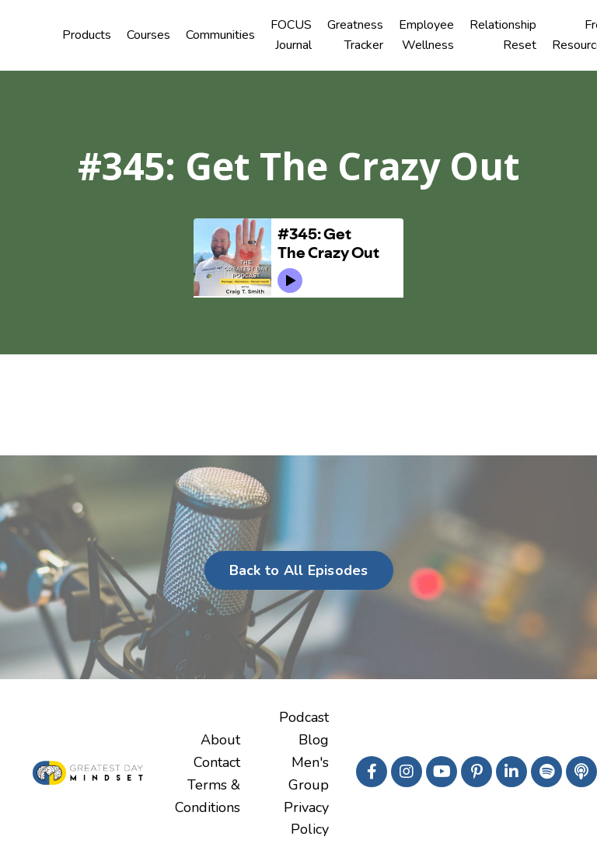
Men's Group (309, 774)
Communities (220, 35)
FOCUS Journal (291, 35)
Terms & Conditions (208, 796)
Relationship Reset (503, 35)
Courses (148, 35)
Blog (314, 740)
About (220, 740)
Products (87, 35)
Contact (217, 762)
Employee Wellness (426, 35)
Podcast (304, 717)
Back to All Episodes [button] (299, 570)
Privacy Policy (306, 819)
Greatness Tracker (355, 35)
